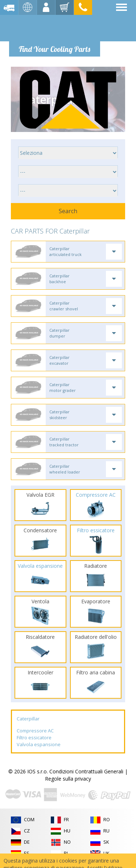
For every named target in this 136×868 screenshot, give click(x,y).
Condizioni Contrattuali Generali (86, 771)
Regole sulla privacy (68, 779)
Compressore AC (35, 731)
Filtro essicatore (34, 737)
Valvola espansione (39, 744)
